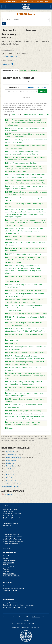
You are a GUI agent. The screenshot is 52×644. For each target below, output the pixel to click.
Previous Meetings (10, 56)
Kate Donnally (10, 463)
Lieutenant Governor (10, 560)
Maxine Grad (10, 451)
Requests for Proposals (10, 607)
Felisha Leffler (11, 472)
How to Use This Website (11, 543)
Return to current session (38, 2)
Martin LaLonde (11, 469)
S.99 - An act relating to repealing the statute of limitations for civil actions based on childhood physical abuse (25, 376)
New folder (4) (11, 340)
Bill (20, 115)
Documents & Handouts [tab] (10, 71)
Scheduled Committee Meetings (14, 588)
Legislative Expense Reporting (13, 541)
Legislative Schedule (10, 590)
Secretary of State (9, 567)
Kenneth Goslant (11, 466)
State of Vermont (9, 556)
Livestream (7, 64)
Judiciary (6, 571)
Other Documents (30, 115)
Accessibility (23, 607)
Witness (42, 115)
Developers (26, 620)
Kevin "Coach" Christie (13, 457)
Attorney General (9, 562)
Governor (6, 558)
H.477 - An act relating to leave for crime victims (24, 254)
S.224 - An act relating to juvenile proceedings (23, 411)
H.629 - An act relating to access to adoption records (26, 314)
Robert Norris (10, 478)
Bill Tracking (7, 494)
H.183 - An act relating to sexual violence (21, 163)
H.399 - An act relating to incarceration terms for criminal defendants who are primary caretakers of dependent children (24, 231)
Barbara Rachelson (12, 481)
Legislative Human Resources (13, 537)
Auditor (5, 565)
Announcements (8, 586)
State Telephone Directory (12, 576)
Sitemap (6, 603)
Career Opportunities (27, 605)
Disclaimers (13, 603)
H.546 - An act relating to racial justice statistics (24, 291)
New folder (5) (11, 343)
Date (14, 115)
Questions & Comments (11, 605)
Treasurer (6, 569)
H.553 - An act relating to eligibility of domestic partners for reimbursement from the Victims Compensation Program (24, 308)
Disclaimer (6, 548)
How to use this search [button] (38, 88)
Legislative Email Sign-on (11, 535)
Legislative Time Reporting (12, 539)
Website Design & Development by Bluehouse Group (26, 627)
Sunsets (9, 428)
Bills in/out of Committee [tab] (29, 71)
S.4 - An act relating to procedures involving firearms (26, 353)
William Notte (10, 475)
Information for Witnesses (12, 487)
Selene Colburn (11, 460)
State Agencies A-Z (9, 573)
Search (43, 91)
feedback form (36, 617)
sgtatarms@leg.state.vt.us (12, 518)
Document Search (26, 88)
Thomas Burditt (11, 454)
